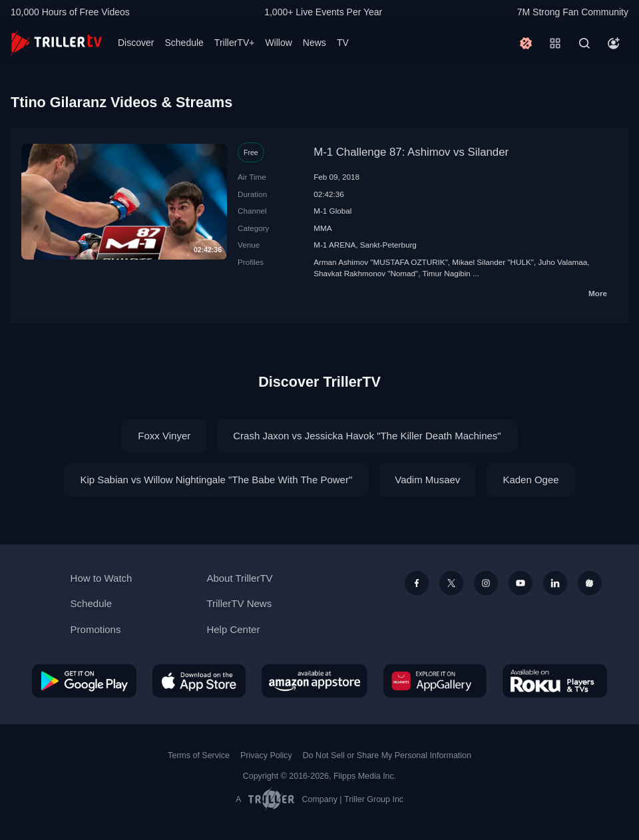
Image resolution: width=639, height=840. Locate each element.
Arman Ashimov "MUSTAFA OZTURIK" (381, 262)
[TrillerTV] (56, 43)
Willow (278, 43)
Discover (136, 43)
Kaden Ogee (531, 480)
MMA (322, 228)
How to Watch (102, 578)
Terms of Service (199, 755)
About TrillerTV (239, 578)
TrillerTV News (239, 603)
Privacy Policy (266, 755)
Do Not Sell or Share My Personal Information (387, 755)
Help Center (233, 629)
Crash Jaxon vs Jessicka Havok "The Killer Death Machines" (367, 436)
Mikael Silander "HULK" (493, 262)
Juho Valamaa (562, 262)
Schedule (184, 43)
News (315, 43)
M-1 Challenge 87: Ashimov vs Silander (411, 152)
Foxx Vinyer (164, 436)
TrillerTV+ (235, 43)
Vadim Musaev (427, 480)
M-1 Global (332, 211)
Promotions (96, 629)
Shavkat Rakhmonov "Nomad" (366, 273)
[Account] (614, 43)
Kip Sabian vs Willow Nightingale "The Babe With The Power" (216, 480)
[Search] (584, 43)
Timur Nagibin (447, 273)
